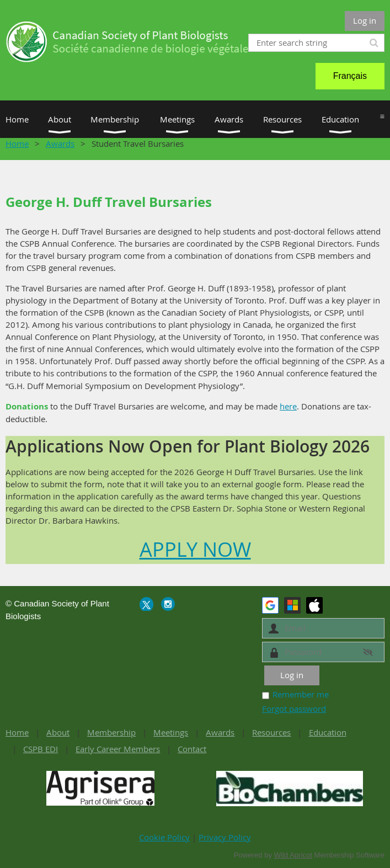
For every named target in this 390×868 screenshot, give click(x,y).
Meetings (171, 732)
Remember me (301, 694)
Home (17, 143)
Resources (271, 732)
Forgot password (294, 709)
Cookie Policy (164, 837)
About (58, 732)
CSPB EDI (41, 749)
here (288, 406)
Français (350, 76)
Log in (365, 20)
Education (328, 732)
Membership (111, 732)
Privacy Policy (225, 837)
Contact (192, 749)
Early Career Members (118, 749)
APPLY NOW (195, 549)
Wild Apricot (293, 855)
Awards (60, 143)
